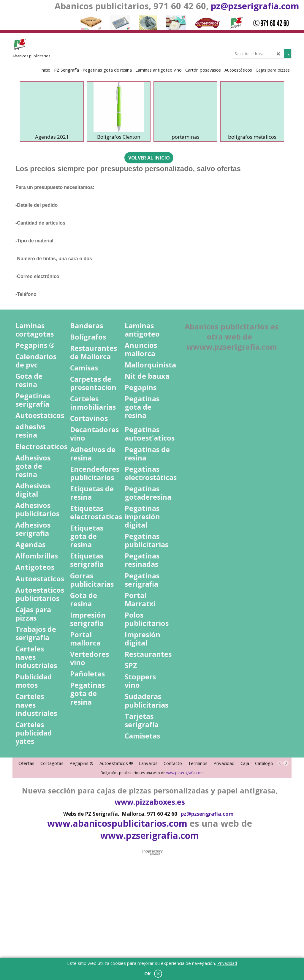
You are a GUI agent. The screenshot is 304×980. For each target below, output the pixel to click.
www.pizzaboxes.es (150, 900)
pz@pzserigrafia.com (255, 6)
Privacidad (227, 963)
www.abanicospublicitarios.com (117, 921)
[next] (286, 861)
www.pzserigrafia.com (185, 871)
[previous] (280, 861)
